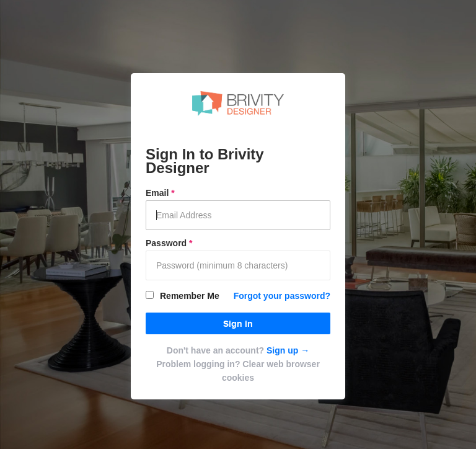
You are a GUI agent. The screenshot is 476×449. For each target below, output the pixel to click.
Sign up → (287, 350)
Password (169, 243)
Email (160, 193)
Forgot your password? (282, 296)
